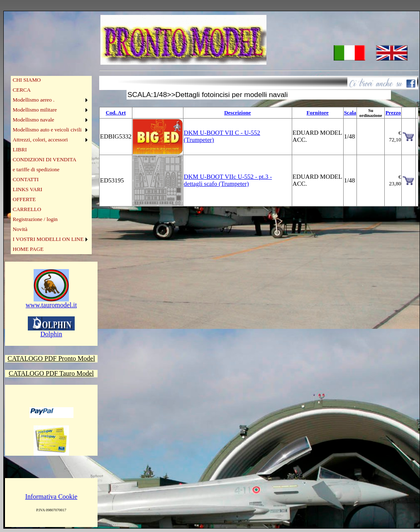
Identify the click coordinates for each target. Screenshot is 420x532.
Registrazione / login (35, 219)
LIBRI (20, 149)
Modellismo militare (35, 110)
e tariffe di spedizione (36, 169)
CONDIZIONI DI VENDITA (45, 159)
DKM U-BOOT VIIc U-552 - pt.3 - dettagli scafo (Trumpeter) (228, 180)
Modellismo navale (34, 120)
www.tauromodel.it (51, 302)
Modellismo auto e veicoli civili (47, 130)
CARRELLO (27, 209)
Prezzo (393, 113)
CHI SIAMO (27, 80)
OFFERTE (24, 199)
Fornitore (318, 113)
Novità (20, 229)
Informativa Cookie (51, 497)
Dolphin (51, 331)
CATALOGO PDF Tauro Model (51, 373)
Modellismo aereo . (34, 100)
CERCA (22, 90)
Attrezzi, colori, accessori (40, 140)
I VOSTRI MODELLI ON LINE (48, 239)
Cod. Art (116, 113)
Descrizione (237, 113)
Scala (350, 113)
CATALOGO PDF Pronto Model (51, 358)
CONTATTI (26, 179)
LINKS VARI (28, 189)
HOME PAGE (28, 249)
